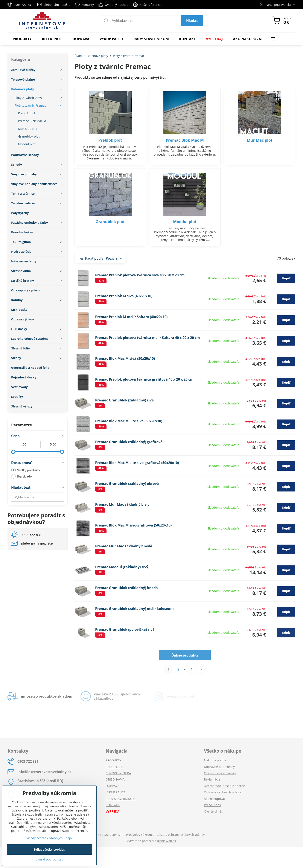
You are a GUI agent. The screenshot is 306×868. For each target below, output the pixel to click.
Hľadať (192, 21)
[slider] (13, 452)
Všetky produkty (26, 470)
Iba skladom (23, 476)
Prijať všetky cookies (49, 849)
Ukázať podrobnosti (49, 859)
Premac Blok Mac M (185, 140)
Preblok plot (110, 140)
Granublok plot (110, 222)
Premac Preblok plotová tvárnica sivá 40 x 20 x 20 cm (140, 275)
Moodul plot (185, 222)
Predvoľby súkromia (140, 835)
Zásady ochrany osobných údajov (181, 835)
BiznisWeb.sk (166, 841)
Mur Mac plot (260, 140)
